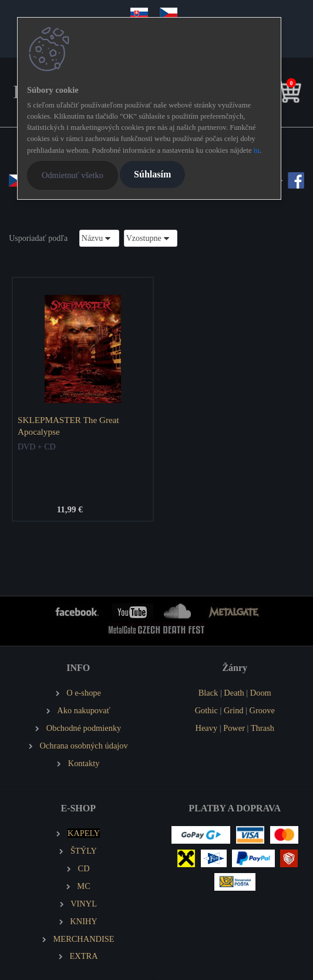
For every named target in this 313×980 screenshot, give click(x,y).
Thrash (262, 728)
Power (234, 728)
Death (234, 693)
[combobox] (99, 238)
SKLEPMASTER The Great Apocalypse (68, 426)
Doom (261, 693)
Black (208, 693)
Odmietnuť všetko (73, 175)
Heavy (207, 728)
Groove (262, 710)
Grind (234, 710)
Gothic (206, 710)
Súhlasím (152, 174)
